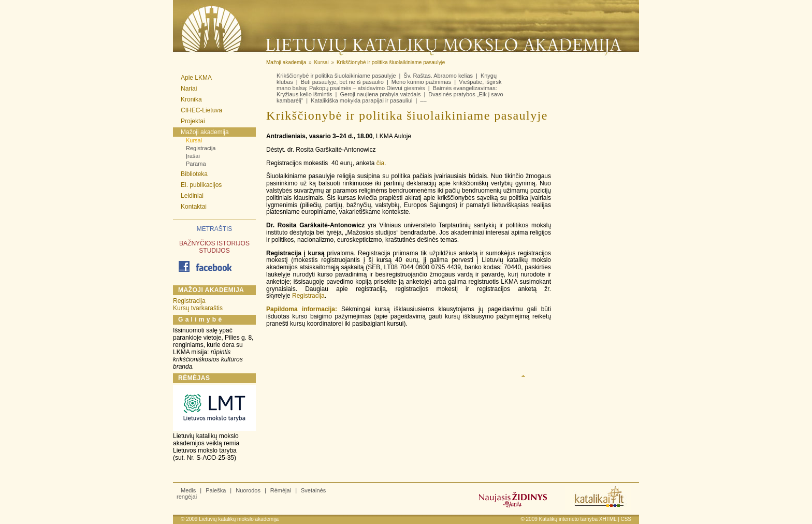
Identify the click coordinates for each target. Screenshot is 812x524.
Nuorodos (248, 490)
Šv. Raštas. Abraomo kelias (438, 76)
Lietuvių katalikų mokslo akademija (239, 519)
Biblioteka (194, 174)
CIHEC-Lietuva (201, 110)
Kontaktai (194, 207)
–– (423, 100)
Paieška (216, 490)
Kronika (191, 99)
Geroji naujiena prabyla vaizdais (380, 94)
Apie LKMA (196, 78)
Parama (196, 164)
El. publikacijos (201, 185)
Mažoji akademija (205, 132)
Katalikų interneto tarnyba (568, 519)
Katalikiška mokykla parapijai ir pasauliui (361, 100)
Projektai (193, 121)
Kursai (194, 140)
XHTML (608, 519)
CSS (626, 519)
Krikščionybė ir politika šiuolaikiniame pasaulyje (336, 76)
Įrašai (193, 156)
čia (380, 163)
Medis (188, 490)
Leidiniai (192, 196)
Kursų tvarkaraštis (198, 308)
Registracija (201, 148)
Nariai (189, 89)
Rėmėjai (281, 490)
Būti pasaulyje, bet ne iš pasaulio (342, 82)
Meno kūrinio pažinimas (422, 82)
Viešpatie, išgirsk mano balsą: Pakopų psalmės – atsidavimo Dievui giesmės (389, 85)
